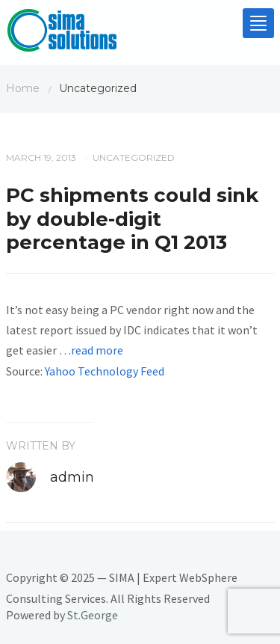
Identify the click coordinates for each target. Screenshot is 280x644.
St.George (93, 615)
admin (72, 477)
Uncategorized (134, 157)
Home (23, 88)
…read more (91, 350)
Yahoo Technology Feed (105, 371)
